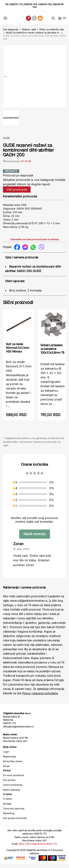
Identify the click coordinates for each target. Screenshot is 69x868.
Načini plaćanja (11, 793)
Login (6, 755)
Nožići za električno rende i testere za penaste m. (33, 33)
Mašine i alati (29, 29)
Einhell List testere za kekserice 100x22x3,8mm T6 (52, 352)
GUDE (6, 142)
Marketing (9, 817)
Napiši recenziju (35, 538)
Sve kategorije (11, 29)
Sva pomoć (9, 784)
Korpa (6, 770)
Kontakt (7, 807)
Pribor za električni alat (52, 29)
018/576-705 (45, 4)
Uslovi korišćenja (13, 788)
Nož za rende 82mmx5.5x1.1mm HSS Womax (17, 351)
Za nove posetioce (14, 779)
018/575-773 (16, 4)
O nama (7, 802)
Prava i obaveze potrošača (40, 697)
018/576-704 (30, 4)
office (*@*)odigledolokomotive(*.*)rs (38, 847)
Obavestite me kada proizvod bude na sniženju (35, 243)
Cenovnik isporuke (14, 812)
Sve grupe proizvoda (15, 822)
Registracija (9, 760)
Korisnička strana (13, 765)
